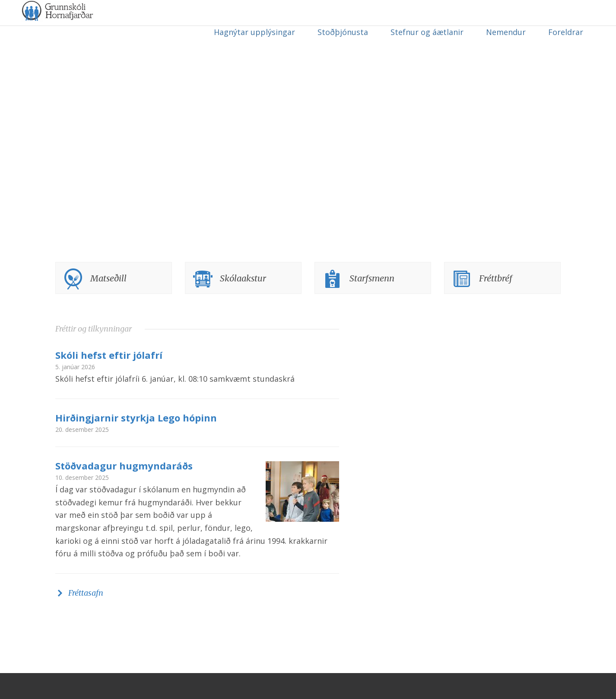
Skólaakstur (243, 304)
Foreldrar (566, 32)
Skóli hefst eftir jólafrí (109, 381)
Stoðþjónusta (343, 32)
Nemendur (506, 32)
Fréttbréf (496, 304)
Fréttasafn (86, 619)
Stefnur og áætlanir (427, 32)
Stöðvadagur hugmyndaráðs (124, 492)
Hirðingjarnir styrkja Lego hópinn (136, 444)
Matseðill (108, 304)
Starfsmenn (372, 304)
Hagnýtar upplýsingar (254, 32)
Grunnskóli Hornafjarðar (106, 30)
